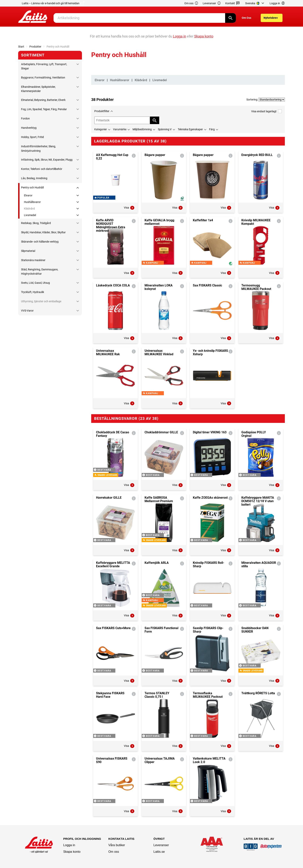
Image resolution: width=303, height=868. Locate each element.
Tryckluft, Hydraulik (33, 292)
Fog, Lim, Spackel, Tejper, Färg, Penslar (44, 109)
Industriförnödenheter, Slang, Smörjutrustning (38, 148)
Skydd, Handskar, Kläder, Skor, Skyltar (43, 232)
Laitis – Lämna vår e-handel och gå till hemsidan (53, 3)
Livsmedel (30, 215)
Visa (129, 208)
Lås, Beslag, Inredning (34, 178)
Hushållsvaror (32, 202)
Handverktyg (29, 128)
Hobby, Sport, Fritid (32, 137)
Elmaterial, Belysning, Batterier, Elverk (43, 100)
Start (21, 47)
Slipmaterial (28, 251)
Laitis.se (159, 852)
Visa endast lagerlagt (266, 111)
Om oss (191, 3)
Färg (212, 129)
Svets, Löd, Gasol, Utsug (35, 283)
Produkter (35, 47)
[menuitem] (255, 3)
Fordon (25, 118)
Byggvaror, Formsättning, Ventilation (43, 78)
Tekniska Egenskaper (190, 129)
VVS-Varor (27, 311)
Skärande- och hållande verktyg (40, 242)
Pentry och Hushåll (32, 187)
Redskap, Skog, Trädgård (36, 223)
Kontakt (233, 3)
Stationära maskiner (33, 260)
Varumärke (120, 129)
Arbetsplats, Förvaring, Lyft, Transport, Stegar (44, 66)
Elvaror (28, 195)
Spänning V (165, 129)
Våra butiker (117, 845)
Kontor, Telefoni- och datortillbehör (42, 169)
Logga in (69, 845)
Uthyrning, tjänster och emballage (41, 301)
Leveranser (212, 3)
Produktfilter (102, 111)
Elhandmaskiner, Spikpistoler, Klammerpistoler (38, 89)
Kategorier (101, 129)
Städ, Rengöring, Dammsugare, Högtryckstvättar (40, 272)
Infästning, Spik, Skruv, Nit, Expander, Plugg (47, 160)
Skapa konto (72, 852)
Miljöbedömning (142, 129)
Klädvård (29, 209)
